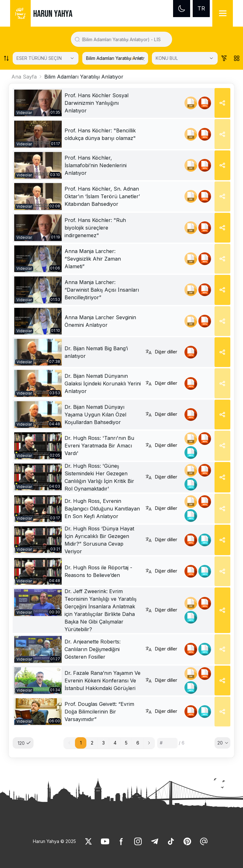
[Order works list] (6, 58)
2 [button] (92, 743)
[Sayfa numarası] (167, 743)
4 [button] (115, 743)
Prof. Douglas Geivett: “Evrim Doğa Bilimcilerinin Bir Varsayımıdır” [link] (99, 712)
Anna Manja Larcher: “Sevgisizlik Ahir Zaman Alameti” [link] (93, 259)
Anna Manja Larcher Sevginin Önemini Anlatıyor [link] (100, 321)
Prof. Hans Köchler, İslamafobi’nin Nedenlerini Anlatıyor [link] (96, 165)
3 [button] (103, 743)
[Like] (89, 841)
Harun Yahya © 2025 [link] (54, 841)
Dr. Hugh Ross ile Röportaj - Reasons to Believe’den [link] (98, 571)
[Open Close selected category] (139, 58)
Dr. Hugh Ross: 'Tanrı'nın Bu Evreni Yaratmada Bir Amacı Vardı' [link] (99, 446)
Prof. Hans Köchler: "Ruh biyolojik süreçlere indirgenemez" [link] (95, 228)
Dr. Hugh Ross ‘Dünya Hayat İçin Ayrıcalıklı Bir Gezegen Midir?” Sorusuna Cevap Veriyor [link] (99, 540)
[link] (38, 103)
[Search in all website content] (124, 39)
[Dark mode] (182, 9)
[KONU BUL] (185, 58)
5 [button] (126, 743)
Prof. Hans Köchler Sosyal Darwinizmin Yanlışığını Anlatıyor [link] (97, 103)
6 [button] (138, 743)
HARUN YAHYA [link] (53, 14)
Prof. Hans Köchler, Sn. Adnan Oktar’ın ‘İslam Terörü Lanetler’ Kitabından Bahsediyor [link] (102, 196)
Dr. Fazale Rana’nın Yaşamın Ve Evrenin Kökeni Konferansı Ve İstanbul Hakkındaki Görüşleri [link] (103, 681)
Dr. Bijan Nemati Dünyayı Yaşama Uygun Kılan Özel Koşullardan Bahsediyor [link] (95, 415)
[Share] (222, 103)
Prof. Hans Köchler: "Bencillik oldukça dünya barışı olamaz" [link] (100, 134)
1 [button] (81, 743)
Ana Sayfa (24, 77)
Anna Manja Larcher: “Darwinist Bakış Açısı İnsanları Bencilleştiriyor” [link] (102, 290)
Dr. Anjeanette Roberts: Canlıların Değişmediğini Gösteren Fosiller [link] (93, 649)
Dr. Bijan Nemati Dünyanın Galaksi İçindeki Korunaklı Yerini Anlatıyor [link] (103, 383)
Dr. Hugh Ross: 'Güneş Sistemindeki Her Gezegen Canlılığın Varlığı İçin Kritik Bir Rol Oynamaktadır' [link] (99, 477)
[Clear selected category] (133, 58)
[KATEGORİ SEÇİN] (115, 58)
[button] (149, 743)
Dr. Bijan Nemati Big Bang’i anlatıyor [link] (96, 352)
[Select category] (46, 58)
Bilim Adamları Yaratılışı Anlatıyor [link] (84, 77)
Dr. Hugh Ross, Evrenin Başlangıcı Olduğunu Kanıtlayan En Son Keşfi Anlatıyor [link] (102, 509)
